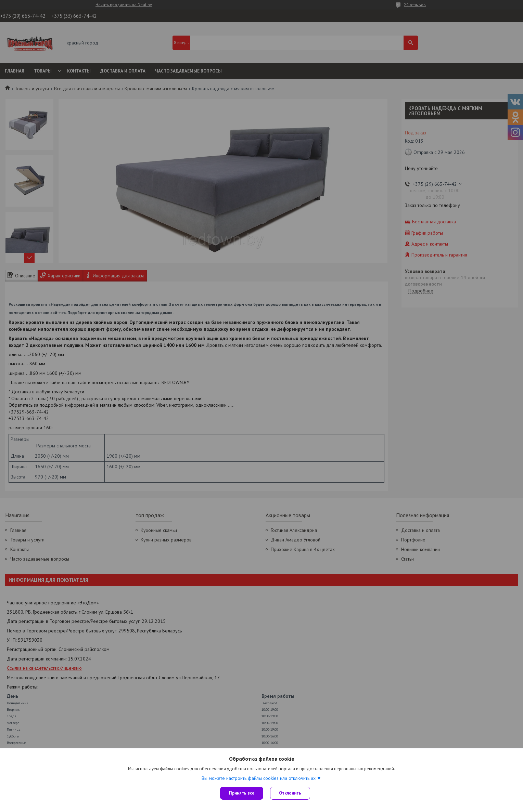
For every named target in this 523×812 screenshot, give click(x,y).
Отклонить (290, 793)
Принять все (242, 793)
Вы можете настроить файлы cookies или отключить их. (259, 778)
